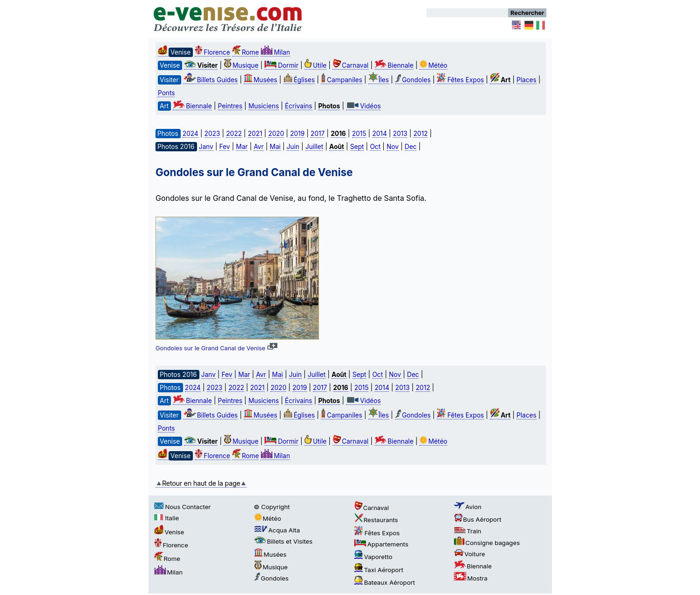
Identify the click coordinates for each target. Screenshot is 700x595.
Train (468, 531)
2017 (318, 134)
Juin (293, 147)
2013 (400, 134)
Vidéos (363, 106)
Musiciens (264, 106)
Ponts (166, 93)
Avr (258, 147)
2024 (191, 134)
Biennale (394, 65)
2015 (359, 134)
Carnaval (350, 65)
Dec (411, 147)
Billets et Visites (283, 541)
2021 (255, 134)
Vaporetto (373, 557)
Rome (246, 52)
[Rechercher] (467, 13)
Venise (169, 532)
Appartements (381, 544)
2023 (212, 134)
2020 (276, 134)
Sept (357, 147)
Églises (299, 80)
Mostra (471, 578)
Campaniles (342, 80)
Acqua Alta (277, 530)
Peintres (230, 106)
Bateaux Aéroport (385, 582)
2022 (234, 134)
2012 (421, 134)
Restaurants (376, 520)
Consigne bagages (487, 543)
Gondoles (413, 80)
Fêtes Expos (460, 80)
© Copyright (272, 507)
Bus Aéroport (478, 519)
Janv (206, 147)
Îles (379, 80)
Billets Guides (210, 80)
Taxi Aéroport (379, 570)
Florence (212, 52)
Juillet (314, 147)
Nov (393, 147)
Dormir (281, 65)
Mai (275, 147)
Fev (225, 147)
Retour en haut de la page (201, 483)
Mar (242, 147)
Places (527, 80)
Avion (468, 507)
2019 (297, 134)
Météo (433, 65)
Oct (375, 147)
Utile (315, 65)
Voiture (470, 554)
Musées (261, 80)
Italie (167, 518)
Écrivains (298, 106)
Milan (275, 52)
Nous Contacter (183, 507)
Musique (241, 65)
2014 (379, 134)
